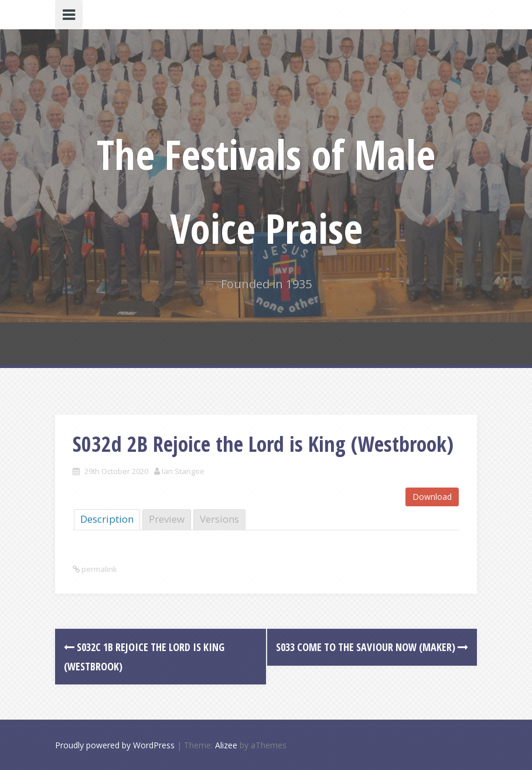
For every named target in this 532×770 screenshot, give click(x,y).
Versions (219, 519)
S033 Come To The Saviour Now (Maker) (372, 647)
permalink (98, 569)
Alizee (226, 745)
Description (107, 519)
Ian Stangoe (183, 471)
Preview (167, 519)
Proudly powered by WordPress (115, 745)
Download (432, 497)
